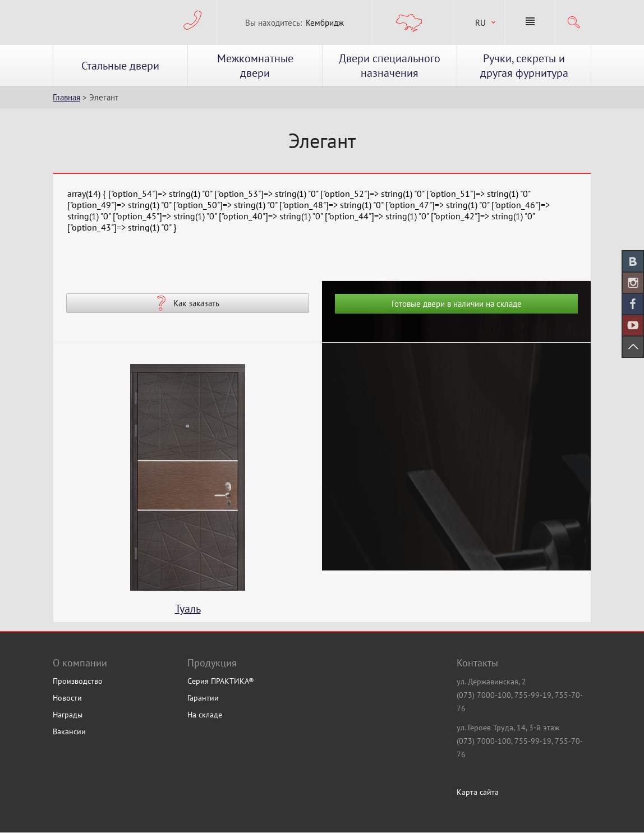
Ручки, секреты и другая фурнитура (524, 66)
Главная (66, 97)
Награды (68, 715)
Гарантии (203, 698)
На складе (205, 715)
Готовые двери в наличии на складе (457, 304)
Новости (67, 698)
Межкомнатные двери (255, 66)
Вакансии (69, 731)
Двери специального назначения (390, 66)
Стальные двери (120, 66)
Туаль (188, 609)
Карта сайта (478, 792)
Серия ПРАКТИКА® (221, 681)
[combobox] (479, 23)
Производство (78, 681)
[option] (188, 493)
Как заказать (196, 303)
